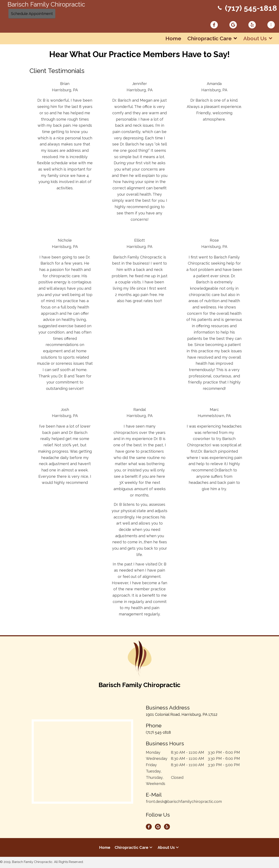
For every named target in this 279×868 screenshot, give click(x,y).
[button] (151, 848)
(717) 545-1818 (251, 8)
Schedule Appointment (32, 14)
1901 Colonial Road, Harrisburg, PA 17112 (182, 715)
